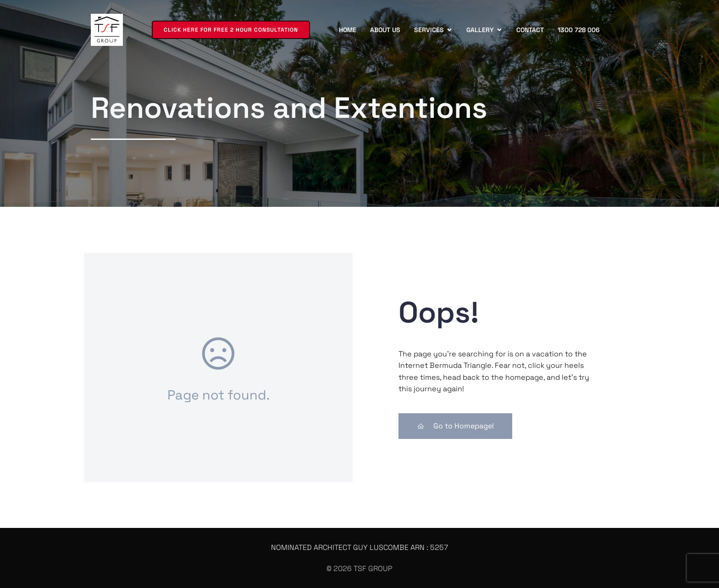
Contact (530, 30)
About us (385, 30)
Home (348, 30)
